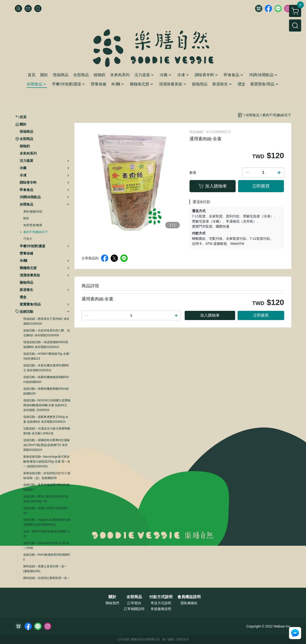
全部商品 (134, 597)
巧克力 (28, 239)
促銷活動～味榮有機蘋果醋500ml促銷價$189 (46, 391)
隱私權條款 (189, 603)
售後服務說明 (161, 609)
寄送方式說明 (161, 603)
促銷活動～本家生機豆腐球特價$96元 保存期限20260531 (46, 368)
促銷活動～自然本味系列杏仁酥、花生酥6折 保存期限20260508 (47, 333)
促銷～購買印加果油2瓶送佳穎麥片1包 (47, 534)
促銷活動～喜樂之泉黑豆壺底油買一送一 (47, 511)
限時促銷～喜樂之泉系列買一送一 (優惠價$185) (45, 569)
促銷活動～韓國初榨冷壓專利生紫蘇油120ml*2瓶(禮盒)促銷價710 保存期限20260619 (47, 445)
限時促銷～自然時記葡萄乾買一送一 (47, 578)
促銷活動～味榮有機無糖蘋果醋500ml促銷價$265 (46, 380)
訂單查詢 (134, 603)
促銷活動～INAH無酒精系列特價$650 (47, 557)
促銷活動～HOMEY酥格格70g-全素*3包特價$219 (47, 356)
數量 (193, 173)
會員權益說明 (189, 597)
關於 (112, 597)
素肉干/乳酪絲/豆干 (36, 232)
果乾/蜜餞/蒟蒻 (33, 212)
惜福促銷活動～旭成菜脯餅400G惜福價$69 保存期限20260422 (46, 345)
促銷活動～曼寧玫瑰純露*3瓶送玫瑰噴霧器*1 (46, 487)
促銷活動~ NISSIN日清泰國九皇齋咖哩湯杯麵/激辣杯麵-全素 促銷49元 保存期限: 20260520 (47, 405)
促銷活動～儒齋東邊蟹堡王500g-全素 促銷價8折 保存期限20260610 (46, 419)
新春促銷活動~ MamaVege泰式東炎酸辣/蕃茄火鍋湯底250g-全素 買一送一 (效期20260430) (47, 462)
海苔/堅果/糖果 (33, 225)
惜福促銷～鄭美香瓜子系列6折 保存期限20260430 (46, 321)
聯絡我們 (112, 603)
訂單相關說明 (134, 609)
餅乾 (26, 218)
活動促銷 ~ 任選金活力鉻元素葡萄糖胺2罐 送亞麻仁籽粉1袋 (47, 431)
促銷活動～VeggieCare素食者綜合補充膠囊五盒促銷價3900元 (47, 522)
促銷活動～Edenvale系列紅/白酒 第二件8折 (46, 545)
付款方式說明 (161, 597)
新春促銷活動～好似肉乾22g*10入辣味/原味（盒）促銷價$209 (47, 476)
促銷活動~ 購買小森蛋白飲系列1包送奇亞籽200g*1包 (46, 499)
